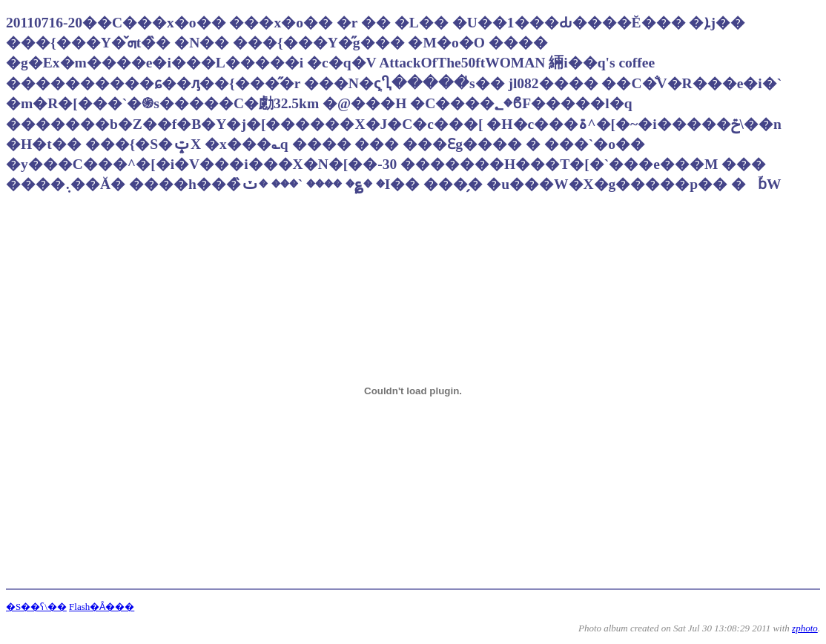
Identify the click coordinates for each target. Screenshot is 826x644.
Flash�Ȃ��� (102, 607)
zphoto (805, 628)
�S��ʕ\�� (36, 607)
